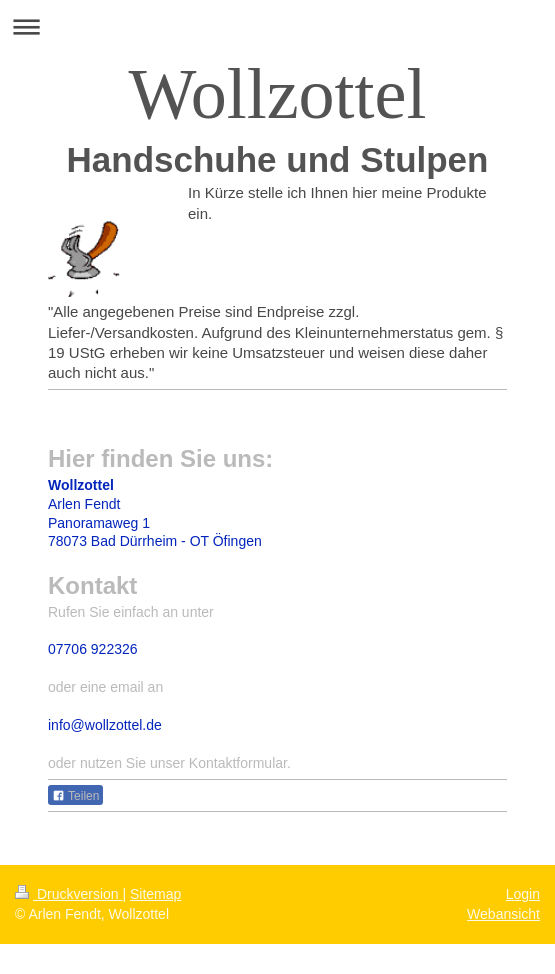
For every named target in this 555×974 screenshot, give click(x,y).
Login (523, 894)
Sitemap (155, 894)
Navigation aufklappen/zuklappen (277, 26)
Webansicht (503, 914)
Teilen (75, 796)
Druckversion (68, 894)
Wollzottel (277, 94)
